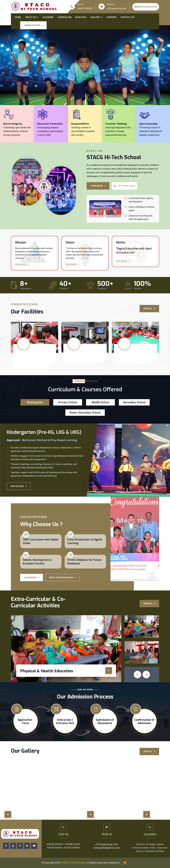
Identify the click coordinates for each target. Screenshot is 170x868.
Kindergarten (35, 402)
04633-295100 (85, 8)
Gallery (95, 17)
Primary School (68, 402)
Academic (48, 17)
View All (149, 309)
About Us (31, 17)
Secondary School (134, 402)
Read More (22, 264)
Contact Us (127, 17)
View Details (19, 486)
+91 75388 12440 (125, 186)
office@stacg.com (116, 8)
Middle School (100, 402)
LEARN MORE (98, 186)
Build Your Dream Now (62, 578)
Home (18, 17)
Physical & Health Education (47, 671)
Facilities (81, 17)
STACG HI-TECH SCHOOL (73, 863)
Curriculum (64, 17)
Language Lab (77, 356)
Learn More (32, 578)
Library (123, 356)
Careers (111, 17)
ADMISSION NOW (33, 25)
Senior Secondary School (85, 413)
